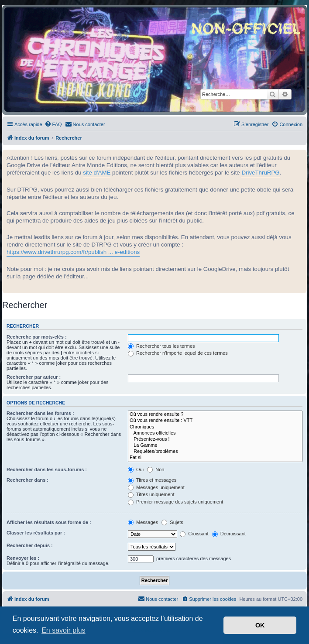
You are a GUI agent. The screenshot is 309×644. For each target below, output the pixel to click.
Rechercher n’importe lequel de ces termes (178, 353)
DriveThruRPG (260, 173)
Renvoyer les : (23, 558)
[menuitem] (53, 124)
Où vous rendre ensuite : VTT (215, 421)
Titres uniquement (151, 494)
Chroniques (215, 427)
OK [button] (260, 625)
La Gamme (215, 445)
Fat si (215, 458)
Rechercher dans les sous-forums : (47, 469)
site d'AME (97, 173)
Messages (143, 522)
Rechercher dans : (27, 480)
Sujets (172, 522)
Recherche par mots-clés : (37, 337)
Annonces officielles (215, 433)
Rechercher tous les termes (161, 346)
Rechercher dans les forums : (40, 413)
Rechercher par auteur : (34, 377)
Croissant (194, 534)
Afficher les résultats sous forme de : (49, 522)
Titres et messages (152, 480)
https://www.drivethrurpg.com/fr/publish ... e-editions (73, 252)
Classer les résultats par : (36, 533)
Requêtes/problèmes (215, 452)
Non (156, 469)
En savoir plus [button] (64, 630)
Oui (136, 469)
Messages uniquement (156, 487)
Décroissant (229, 534)
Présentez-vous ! (215, 439)
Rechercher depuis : (30, 545)
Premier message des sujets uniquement (175, 502)
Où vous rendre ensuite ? (215, 414)
